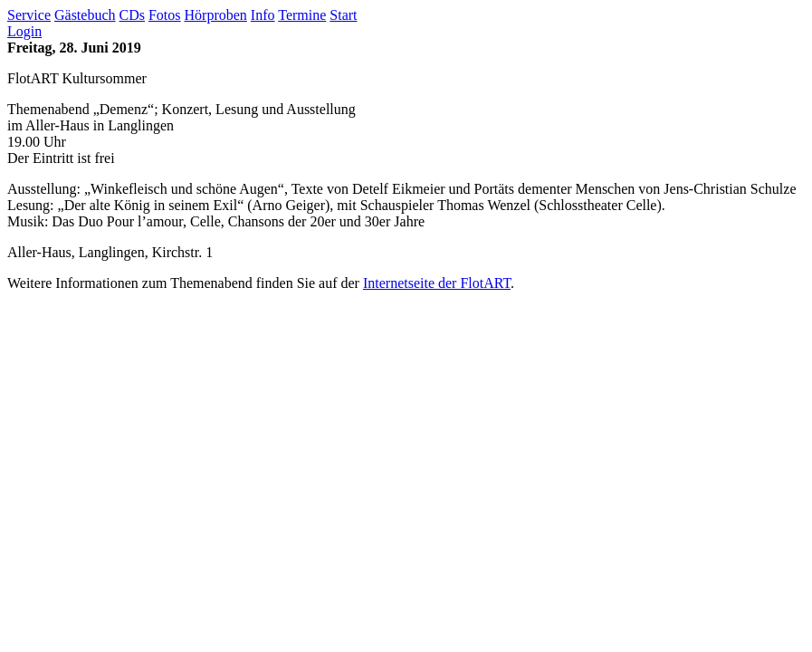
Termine (302, 15)
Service (29, 15)
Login (24, 31)
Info (263, 15)
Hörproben (216, 15)
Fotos (165, 15)
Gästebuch (85, 15)
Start (343, 15)
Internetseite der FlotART (437, 283)
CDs (132, 15)
